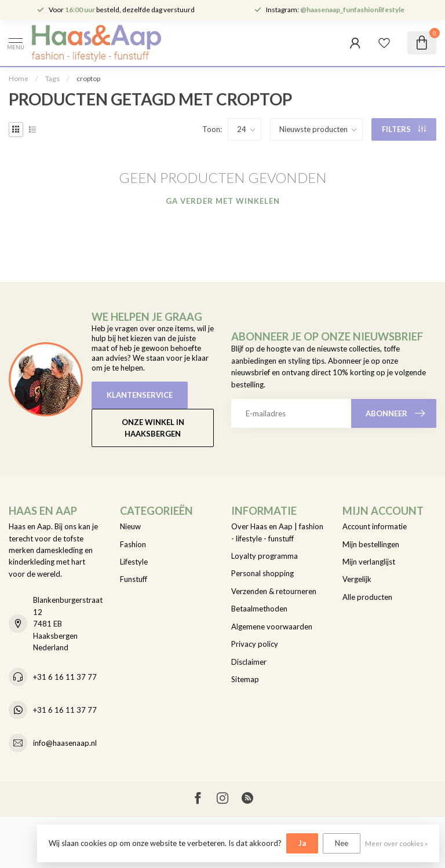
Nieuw (130, 526)
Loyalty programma (265, 556)
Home (19, 78)
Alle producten (367, 597)
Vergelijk (357, 579)
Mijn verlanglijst (369, 562)
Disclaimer (249, 662)
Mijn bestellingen (371, 544)
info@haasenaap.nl (65, 743)
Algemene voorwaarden (272, 627)
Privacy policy (255, 644)
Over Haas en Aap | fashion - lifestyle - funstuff (277, 532)
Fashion (133, 544)
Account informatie (375, 526)
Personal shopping (262, 573)
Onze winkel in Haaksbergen (153, 428)
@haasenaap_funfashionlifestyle (352, 10)
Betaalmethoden (259, 609)
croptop (88, 78)
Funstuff (134, 579)
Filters (404, 129)
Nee (342, 843)
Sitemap (245, 679)
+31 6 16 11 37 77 (65, 677)
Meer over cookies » (396, 843)
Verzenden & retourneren (274, 591)
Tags (52, 78)
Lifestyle (134, 562)
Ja (302, 843)
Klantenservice (140, 395)
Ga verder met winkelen (223, 201)
